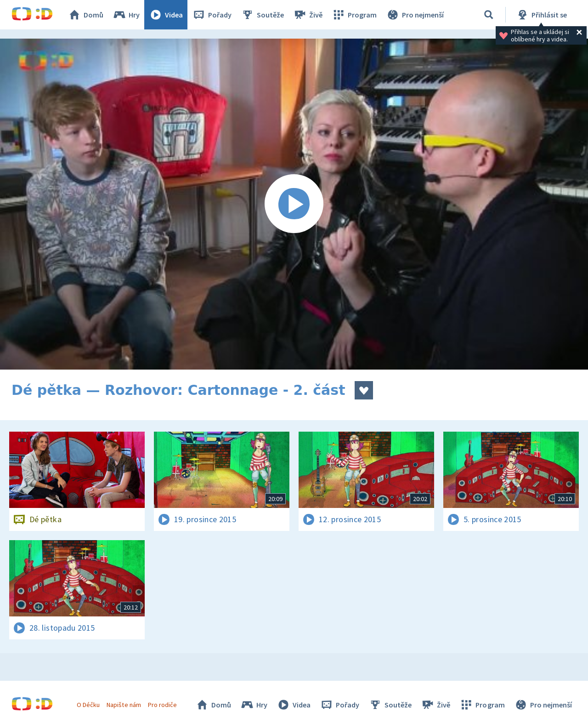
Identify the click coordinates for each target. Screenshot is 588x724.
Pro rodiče (162, 705)
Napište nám (124, 705)
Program (354, 15)
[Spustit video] (294, 204)
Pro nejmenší (415, 15)
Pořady (212, 15)
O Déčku (88, 705)
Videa (166, 15)
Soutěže (262, 15)
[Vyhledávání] (489, 15)
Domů (85, 15)
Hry (126, 15)
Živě (308, 15)
